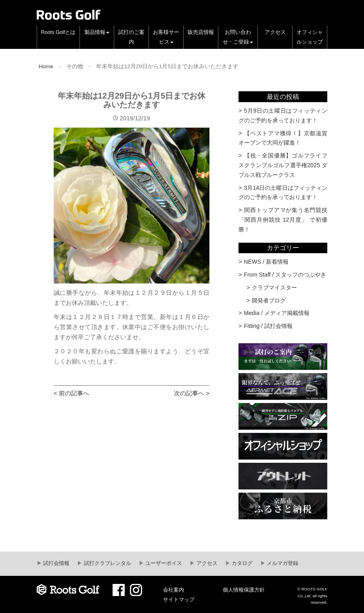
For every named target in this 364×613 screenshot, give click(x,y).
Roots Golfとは (59, 32)
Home (46, 66)
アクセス (275, 32)
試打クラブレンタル (107, 563)
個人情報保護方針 (244, 590)
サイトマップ (179, 600)
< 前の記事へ (71, 393)
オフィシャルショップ (310, 37)
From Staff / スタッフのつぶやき (285, 275)
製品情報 (97, 32)
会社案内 (174, 590)
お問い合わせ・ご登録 (238, 37)
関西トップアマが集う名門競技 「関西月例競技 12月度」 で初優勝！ (283, 220)
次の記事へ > (192, 393)
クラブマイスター (274, 288)
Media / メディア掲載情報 (277, 313)
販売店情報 (201, 32)
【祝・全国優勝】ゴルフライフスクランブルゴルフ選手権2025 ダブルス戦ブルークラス (283, 165)
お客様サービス (166, 37)
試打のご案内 (131, 37)
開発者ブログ (269, 300)
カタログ (242, 563)
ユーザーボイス (163, 563)
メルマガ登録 (282, 563)
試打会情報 (56, 563)
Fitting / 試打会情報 (268, 326)
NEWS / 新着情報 (266, 262)
